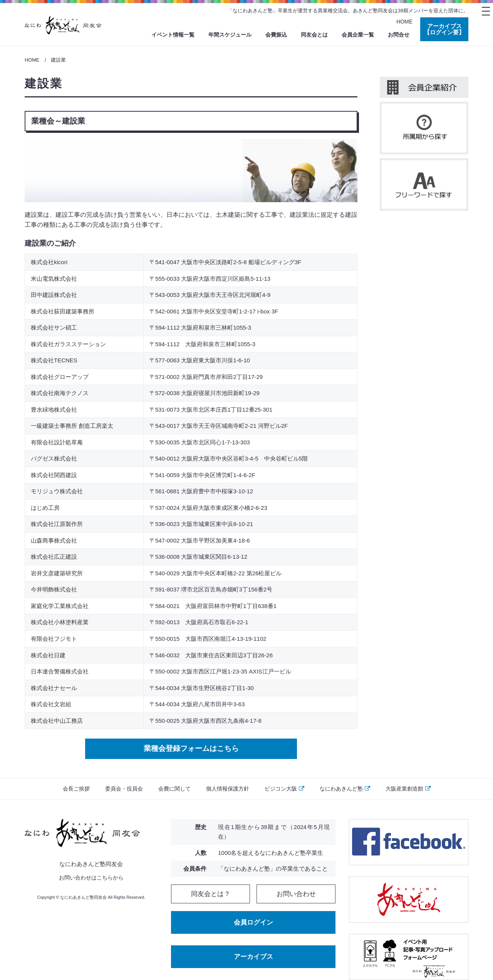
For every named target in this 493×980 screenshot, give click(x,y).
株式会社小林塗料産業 (60, 622)
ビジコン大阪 (284, 789)
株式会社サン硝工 (54, 328)
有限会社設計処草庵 (57, 442)
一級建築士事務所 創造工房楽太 (72, 426)
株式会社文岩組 (51, 704)
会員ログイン (253, 922)
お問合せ (399, 35)
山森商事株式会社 (54, 540)
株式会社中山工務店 (57, 721)
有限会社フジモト (54, 639)
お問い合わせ (296, 894)
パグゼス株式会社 (54, 458)
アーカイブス (253, 956)
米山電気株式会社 (54, 279)
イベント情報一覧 (173, 35)
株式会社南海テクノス (60, 393)
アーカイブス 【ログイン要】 (444, 29)
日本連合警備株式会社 (60, 671)
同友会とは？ (211, 894)
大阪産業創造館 (408, 789)
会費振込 (276, 35)
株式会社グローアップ (60, 377)
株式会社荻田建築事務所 (63, 311)
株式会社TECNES (54, 360)
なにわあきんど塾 (345, 789)
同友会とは (314, 35)
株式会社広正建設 (54, 557)
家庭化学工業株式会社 (60, 606)
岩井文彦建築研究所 (57, 573)
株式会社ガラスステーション (68, 344)
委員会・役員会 (124, 789)
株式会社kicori (49, 262)
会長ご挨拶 (76, 789)
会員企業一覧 (358, 35)
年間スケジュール (230, 35)
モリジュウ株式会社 (57, 491)
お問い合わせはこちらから (91, 878)
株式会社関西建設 (54, 475)
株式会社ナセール (54, 688)
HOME (404, 22)
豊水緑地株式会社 (54, 410)
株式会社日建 (48, 655)
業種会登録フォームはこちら (191, 748)
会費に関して (174, 789)
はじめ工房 (45, 508)
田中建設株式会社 (54, 295)
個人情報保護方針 (228, 789)
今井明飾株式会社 (54, 589)
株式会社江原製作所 (57, 524)
